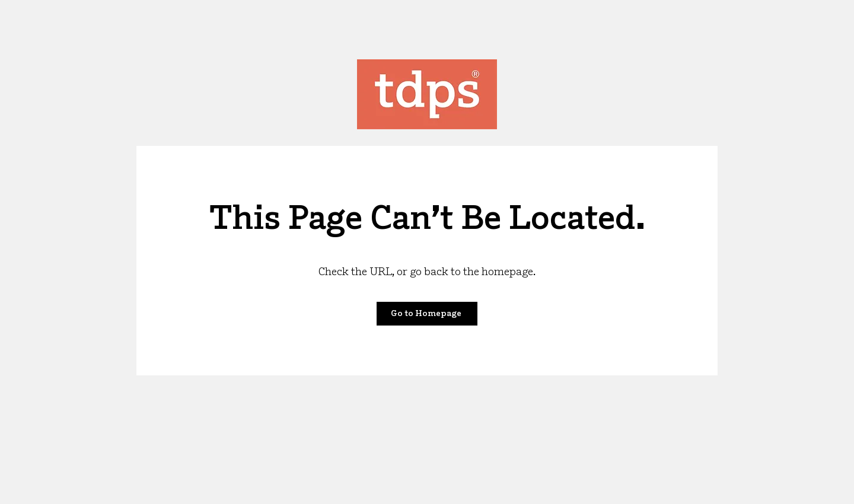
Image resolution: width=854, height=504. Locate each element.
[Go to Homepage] (427, 314)
